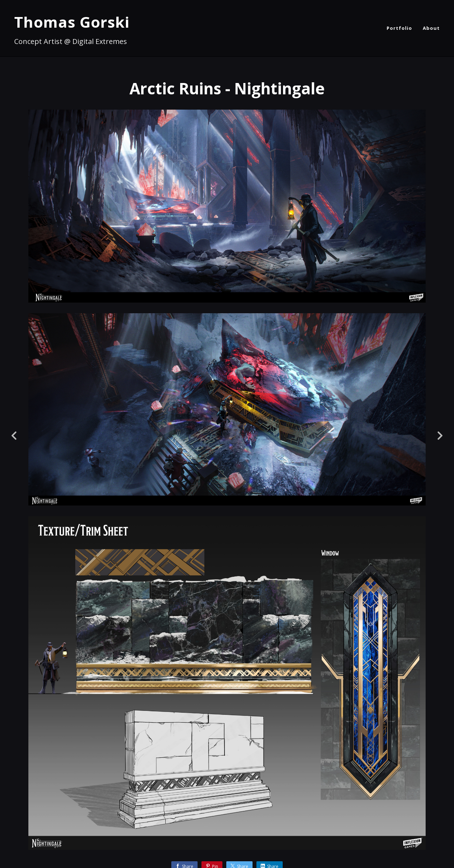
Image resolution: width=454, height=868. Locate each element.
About (431, 28)
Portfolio (399, 28)
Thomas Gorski (72, 22)
